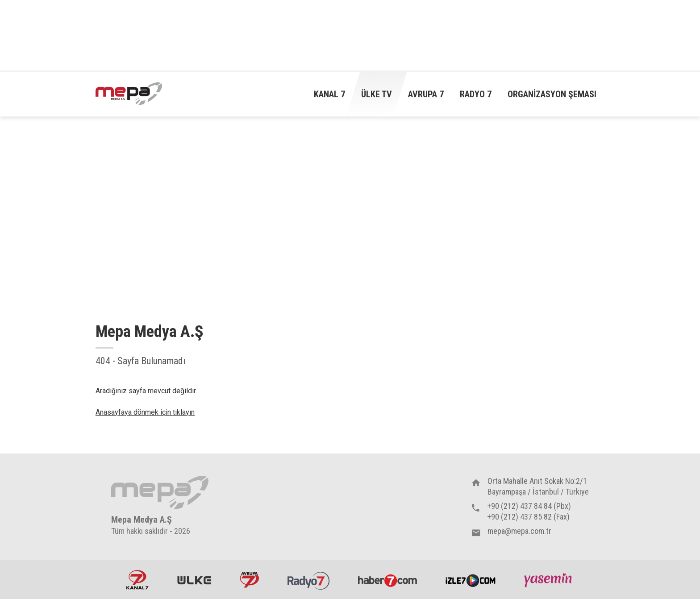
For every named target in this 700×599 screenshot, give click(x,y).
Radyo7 (308, 580)
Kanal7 (137, 580)
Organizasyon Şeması (552, 94)
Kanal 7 (329, 94)
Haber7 (387, 580)
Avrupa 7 (426, 94)
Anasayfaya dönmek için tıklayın (145, 412)
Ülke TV (377, 94)
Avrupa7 (249, 580)
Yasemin (549, 580)
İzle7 (471, 580)
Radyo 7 (476, 94)
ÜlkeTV (194, 580)
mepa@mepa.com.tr (519, 531)
